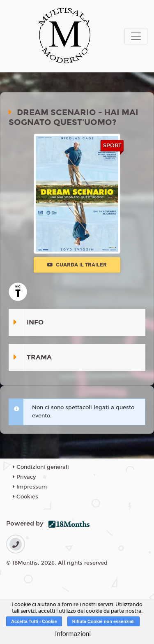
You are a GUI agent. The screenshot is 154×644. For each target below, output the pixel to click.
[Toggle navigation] (136, 36)
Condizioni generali (41, 467)
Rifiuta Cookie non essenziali (103, 621)
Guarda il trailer (77, 265)
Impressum (30, 487)
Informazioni (73, 634)
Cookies (25, 497)
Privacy (24, 477)
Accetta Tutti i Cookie (34, 621)
